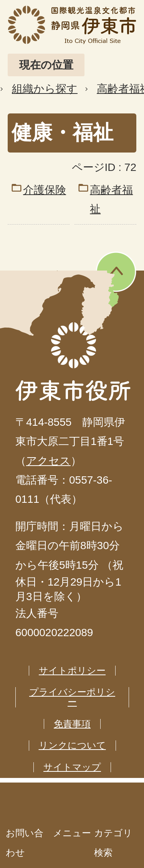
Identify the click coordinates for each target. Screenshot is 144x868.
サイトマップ (72, 767)
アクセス (48, 461)
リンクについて (72, 745)
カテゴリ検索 (113, 843)
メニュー (72, 833)
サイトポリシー (72, 670)
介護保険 (45, 190)
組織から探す (45, 89)
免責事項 (72, 724)
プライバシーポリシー (72, 697)
